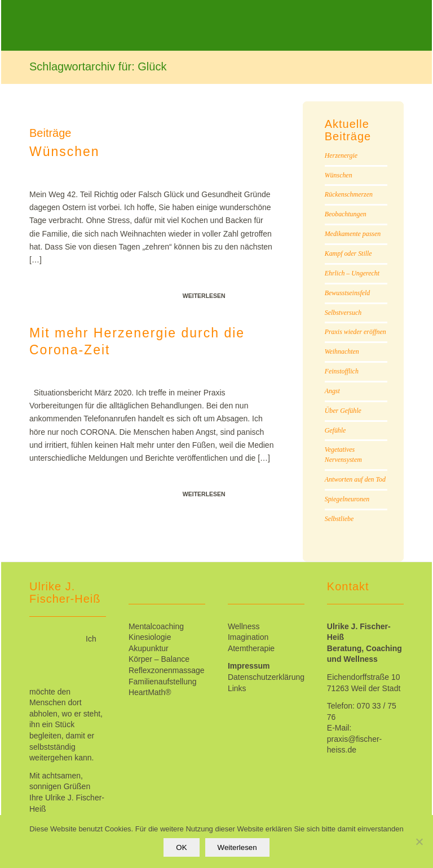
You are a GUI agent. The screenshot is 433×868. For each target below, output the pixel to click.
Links (237, 688)
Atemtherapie (251, 648)
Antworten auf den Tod (355, 479)
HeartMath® (150, 692)
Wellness (244, 626)
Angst (332, 391)
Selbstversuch (343, 313)
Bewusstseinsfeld (348, 293)
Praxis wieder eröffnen (355, 332)
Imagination (248, 637)
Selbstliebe (339, 519)
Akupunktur (149, 648)
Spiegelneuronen (347, 499)
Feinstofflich (342, 371)
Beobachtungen (346, 214)
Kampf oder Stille (348, 253)
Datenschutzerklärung (266, 677)
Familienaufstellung (163, 682)
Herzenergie (341, 155)
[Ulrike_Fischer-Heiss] (128, 34)
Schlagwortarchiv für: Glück (98, 66)
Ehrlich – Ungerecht (352, 273)
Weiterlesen (204, 296)
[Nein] (419, 842)
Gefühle (335, 430)
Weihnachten (342, 351)
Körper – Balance (159, 659)
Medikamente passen (353, 234)
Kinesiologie (150, 637)
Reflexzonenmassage (167, 670)
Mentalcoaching (156, 626)
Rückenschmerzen (349, 194)
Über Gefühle (343, 411)
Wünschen (65, 152)
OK (181, 847)
